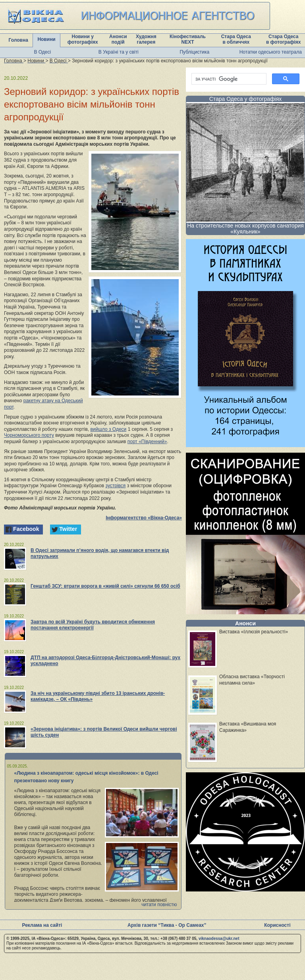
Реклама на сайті (42, 925)
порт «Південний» (147, 442)
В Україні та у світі (119, 52)
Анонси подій (118, 39)
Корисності (277, 925)
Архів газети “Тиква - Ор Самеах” (167, 925)
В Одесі (42, 52)
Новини (46, 39)
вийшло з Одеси (108, 429)
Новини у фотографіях (83, 39)
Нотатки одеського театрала (271, 52)
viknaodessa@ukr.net (219, 939)
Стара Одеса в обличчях (236, 39)
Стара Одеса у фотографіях (246, 99)
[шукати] (228, 79)
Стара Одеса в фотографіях (284, 39)
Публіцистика (194, 52)
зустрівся (116, 486)
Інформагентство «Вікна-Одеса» (144, 518)
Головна (18, 40)
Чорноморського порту (29, 435)
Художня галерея (146, 39)
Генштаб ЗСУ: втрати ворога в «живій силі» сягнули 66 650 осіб (105, 586)
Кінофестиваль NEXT (188, 39)
